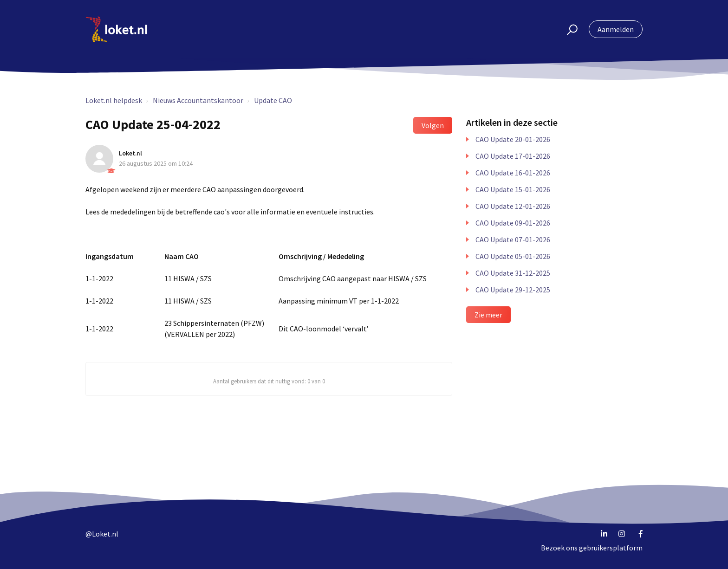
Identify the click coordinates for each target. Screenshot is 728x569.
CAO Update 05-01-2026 (513, 256)
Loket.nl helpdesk (114, 100)
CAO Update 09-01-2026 (513, 223)
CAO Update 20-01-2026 (513, 139)
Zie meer (488, 315)
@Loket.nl (102, 534)
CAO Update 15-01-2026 (513, 189)
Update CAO (273, 100)
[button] (568, 29)
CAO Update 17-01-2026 (513, 156)
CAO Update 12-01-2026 (513, 206)
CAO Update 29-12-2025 (513, 290)
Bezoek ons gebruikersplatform (592, 548)
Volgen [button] (433, 125)
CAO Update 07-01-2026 (513, 239)
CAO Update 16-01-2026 (513, 173)
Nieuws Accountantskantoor (198, 100)
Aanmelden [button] (616, 29)
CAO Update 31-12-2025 (513, 273)
